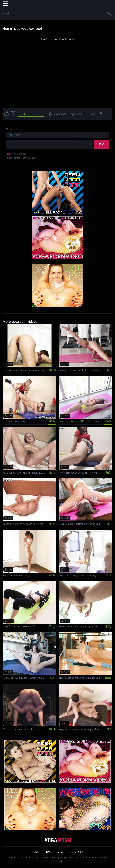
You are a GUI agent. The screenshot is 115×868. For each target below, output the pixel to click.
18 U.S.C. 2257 (75, 852)
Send (102, 144)
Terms (47, 852)
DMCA (59, 852)
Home (35, 852)
